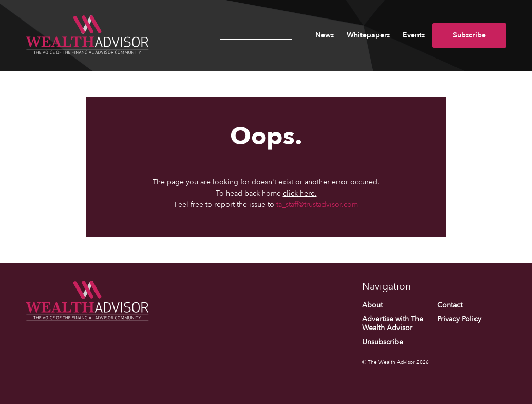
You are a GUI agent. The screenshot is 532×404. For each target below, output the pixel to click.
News (325, 35)
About (372, 305)
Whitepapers (368, 35)
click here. (300, 193)
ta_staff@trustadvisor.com (317, 205)
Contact (450, 305)
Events (414, 35)
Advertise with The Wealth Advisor (393, 324)
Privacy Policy (459, 319)
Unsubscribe (383, 342)
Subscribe (469, 35)
